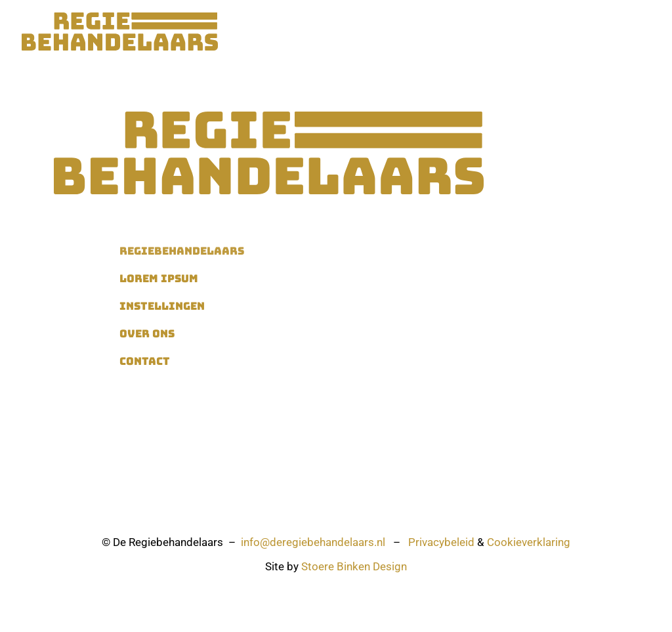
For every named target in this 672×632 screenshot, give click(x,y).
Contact (563, 32)
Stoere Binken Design (354, 566)
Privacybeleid (441, 542)
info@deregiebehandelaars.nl (313, 542)
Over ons (509, 32)
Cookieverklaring (529, 542)
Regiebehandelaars (295, 32)
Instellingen (382, 32)
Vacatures (449, 32)
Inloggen (618, 32)
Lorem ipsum (159, 279)
